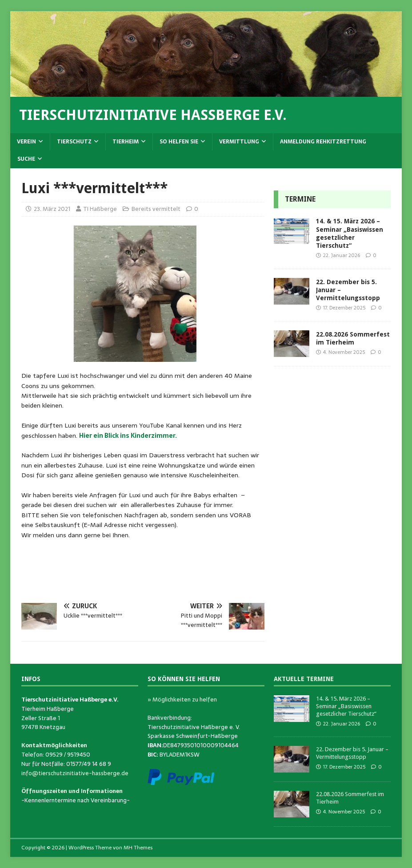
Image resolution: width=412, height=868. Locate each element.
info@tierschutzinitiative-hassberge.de (75, 773)
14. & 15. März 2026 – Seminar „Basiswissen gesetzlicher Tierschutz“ (346, 706)
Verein (26, 142)
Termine (300, 199)
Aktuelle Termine (304, 679)
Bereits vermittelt (156, 209)
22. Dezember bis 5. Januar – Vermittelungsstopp (352, 753)
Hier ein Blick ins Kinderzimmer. (128, 436)
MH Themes (138, 848)
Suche (26, 159)
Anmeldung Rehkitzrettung (323, 142)
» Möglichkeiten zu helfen (182, 700)
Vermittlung (239, 142)
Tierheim (126, 142)
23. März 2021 (52, 209)
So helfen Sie (179, 142)
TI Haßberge (100, 209)
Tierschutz (74, 142)
